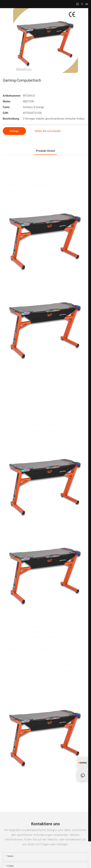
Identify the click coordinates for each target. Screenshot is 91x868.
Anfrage (14, 131)
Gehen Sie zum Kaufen (48, 131)
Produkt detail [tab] (45, 151)
